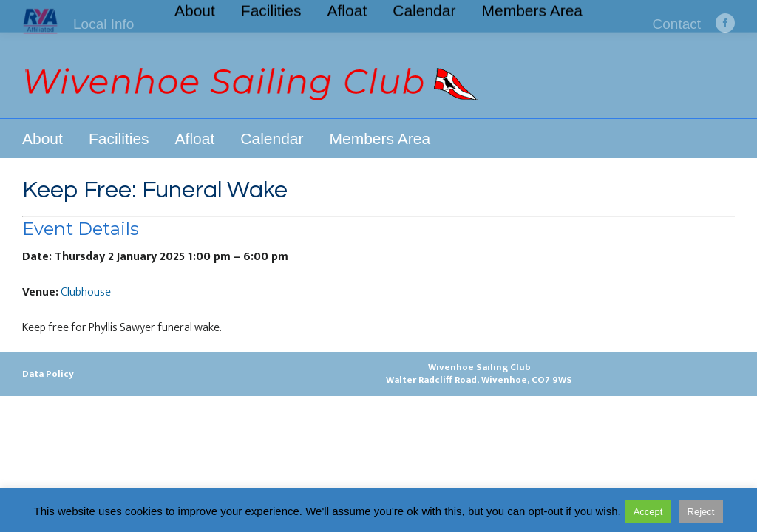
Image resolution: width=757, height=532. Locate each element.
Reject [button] (701, 512)
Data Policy (48, 374)
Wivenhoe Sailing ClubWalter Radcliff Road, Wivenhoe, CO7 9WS (479, 374)
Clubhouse (86, 292)
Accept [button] (648, 512)
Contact (677, 24)
